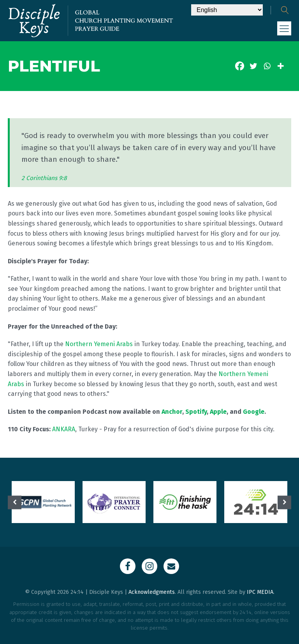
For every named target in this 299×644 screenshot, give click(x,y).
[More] (281, 66)
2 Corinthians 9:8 (44, 178)
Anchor (172, 412)
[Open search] (285, 10)
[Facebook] (240, 66)
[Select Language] (227, 10)
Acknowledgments (152, 592)
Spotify (196, 412)
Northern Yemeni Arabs (99, 344)
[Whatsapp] (267, 66)
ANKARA (64, 429)
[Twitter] (253, 66)
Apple (218, 412)
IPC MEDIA (260, 592)
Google (254, 412)
